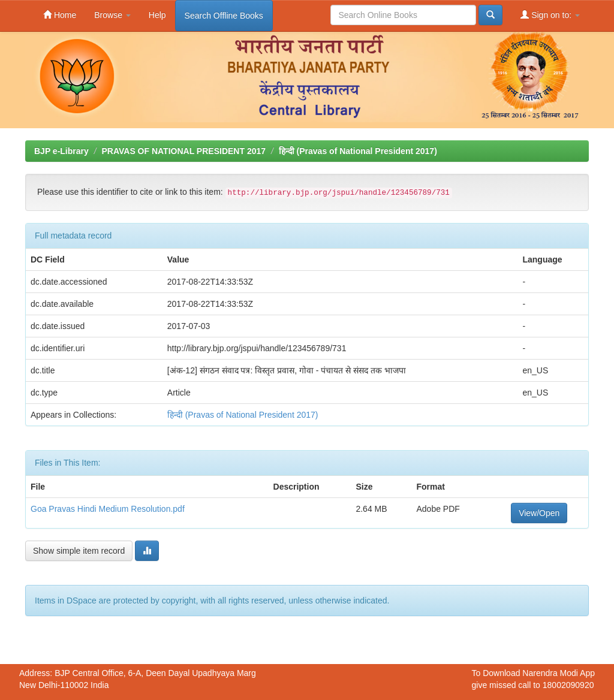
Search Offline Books (224, 16)
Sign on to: (550, 15)
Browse (112, 15)
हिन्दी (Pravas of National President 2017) (358, 151)
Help (157, 15)
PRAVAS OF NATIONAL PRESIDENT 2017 (183, 151)
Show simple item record (79, 551)
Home (60, 15)
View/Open (539, 513)
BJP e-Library (61, 151)
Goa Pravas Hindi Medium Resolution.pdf (108, 509)
